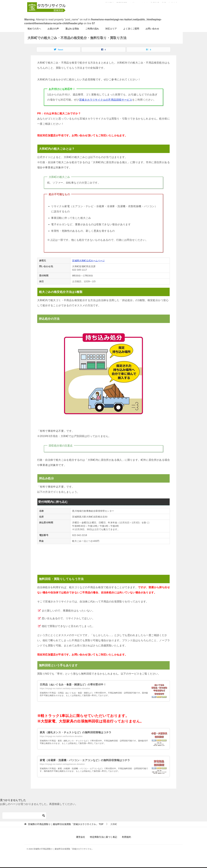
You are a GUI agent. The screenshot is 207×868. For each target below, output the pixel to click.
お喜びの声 (53, 29)
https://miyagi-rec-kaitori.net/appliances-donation (62, 764)
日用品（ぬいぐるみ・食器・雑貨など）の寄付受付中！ (73, 685)
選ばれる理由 (72, 29)
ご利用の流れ (92, 29)
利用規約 (126, 837)
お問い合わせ (152, 29)
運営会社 (81, 837)
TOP (66, 824)
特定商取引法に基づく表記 (103, 837)
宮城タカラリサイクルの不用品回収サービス (106, 100)
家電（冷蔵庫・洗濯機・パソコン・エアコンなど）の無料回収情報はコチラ (85, 761)
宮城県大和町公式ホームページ (88, 261)
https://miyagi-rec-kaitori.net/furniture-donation (61, 737)
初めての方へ (34, 29)
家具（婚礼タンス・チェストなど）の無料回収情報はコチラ (76, 733)
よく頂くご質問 (131, 29)
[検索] (24, 816)
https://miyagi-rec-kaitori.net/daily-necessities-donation (65, 689)
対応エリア (111, 29)
